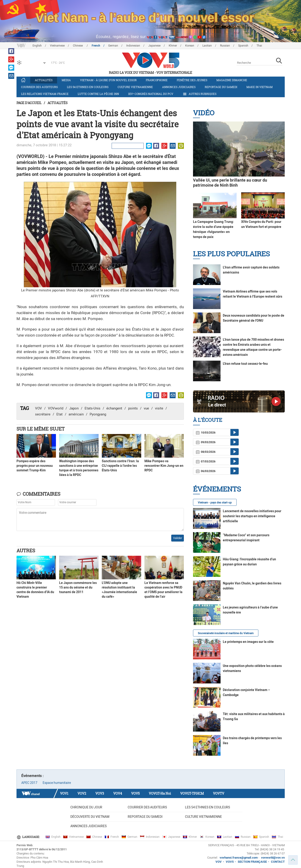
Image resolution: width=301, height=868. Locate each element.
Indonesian (133, 46)
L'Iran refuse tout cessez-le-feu (245, 364)
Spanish (243, 46)
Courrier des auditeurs (39, 87)
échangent (114, 408)
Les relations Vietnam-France (45, 94)
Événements (217, 489)
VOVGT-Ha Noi (160, 793)
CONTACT (278, 862)
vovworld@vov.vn (273, 858)
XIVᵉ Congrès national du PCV (151, 94)
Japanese (154, 46)
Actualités (44, 80)
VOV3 (100, 793)
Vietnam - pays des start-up (215, 503)
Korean (190, 46)
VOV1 (64, 793)
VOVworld (56, 408)
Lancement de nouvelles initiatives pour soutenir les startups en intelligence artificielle (252, 516)
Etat (59, 414)
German (113, 46)
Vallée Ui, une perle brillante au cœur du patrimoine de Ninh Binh (230, 183)
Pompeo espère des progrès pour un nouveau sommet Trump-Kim (35, 466)
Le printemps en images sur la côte (248, 642)
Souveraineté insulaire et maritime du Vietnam (226, 633)
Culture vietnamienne (135, 87)
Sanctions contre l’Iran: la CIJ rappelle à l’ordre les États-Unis (120, 466)
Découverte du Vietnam (90, 817)
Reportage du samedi (221, 87)
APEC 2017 (29, 783)
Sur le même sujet (41, 429)
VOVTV (219, 793)
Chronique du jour (86, 807)
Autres (26, 550)
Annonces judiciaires (179, 87)
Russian (225, 46)
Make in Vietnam (260, 87)
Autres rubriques (199, 94)
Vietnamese (57, 46)
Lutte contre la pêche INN (98, 94)
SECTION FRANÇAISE (252, 862)
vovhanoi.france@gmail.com (238, 858)
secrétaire (43, 414)
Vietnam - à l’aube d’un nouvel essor (108, 80)
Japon (74, 408)
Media (66, 80)
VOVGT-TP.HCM (192, 793)
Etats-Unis (93, 408)
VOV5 (135, 793)
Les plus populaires (231, 254)
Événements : (33, 776)
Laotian (207, 46)
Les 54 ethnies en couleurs (88, 87)
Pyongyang (98, 414)
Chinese (78, 46)
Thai (259, 46)
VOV (39, 408)
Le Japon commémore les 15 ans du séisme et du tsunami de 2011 (78, 587)
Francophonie (157, 80)
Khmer (173, 46)
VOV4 (118, 793)
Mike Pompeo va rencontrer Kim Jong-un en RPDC (164, 466)
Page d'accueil (29, 103)
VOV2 (82, 793)
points (133, 408)
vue (146, 408)
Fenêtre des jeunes (192, 80)
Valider (178, 538)
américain (76, 414)
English (37, 46)
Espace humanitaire (57, 783)
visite (159, 408)
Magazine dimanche (232, 80)
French (96, 46)
